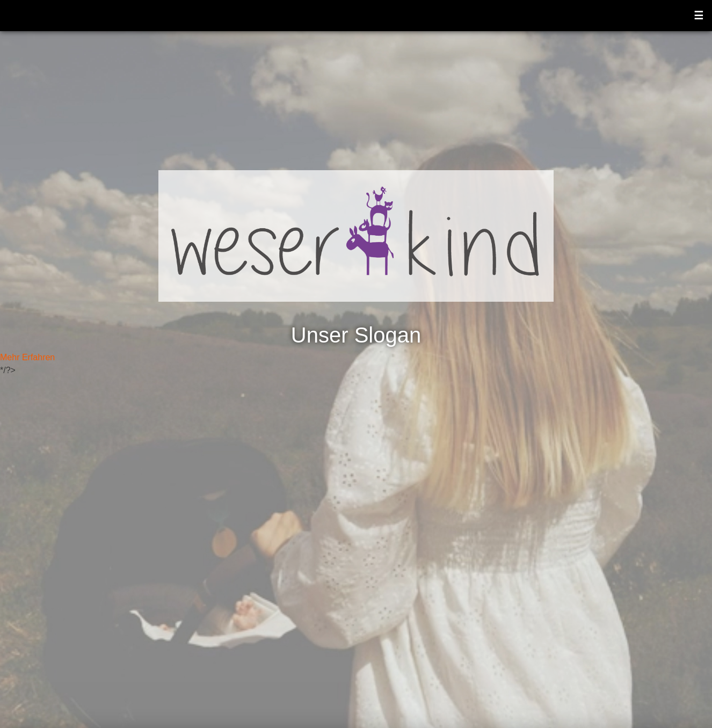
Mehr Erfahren (27, 357)
